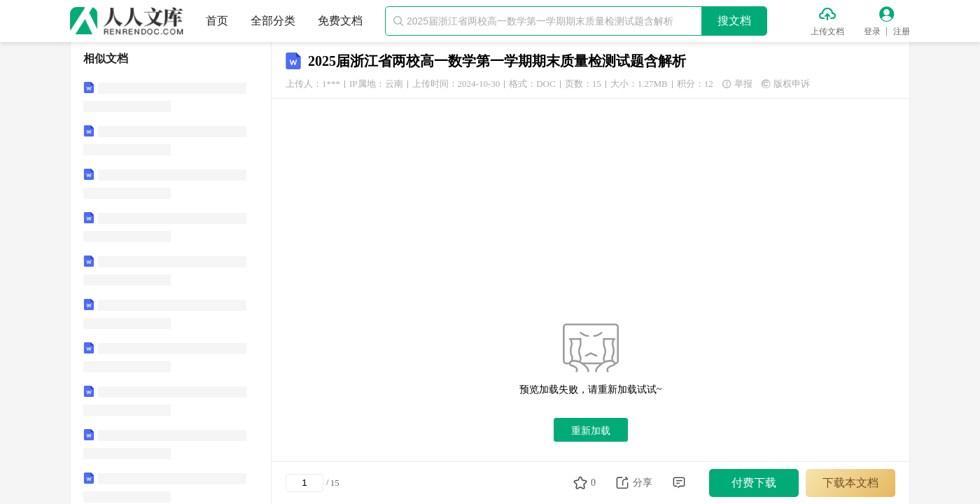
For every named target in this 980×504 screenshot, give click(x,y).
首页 (217, 21)
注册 (902, 31)
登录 (872, 31)
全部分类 (273, 21)
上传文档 (827, 31)
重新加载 (591, 430)
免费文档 (340, 21)
